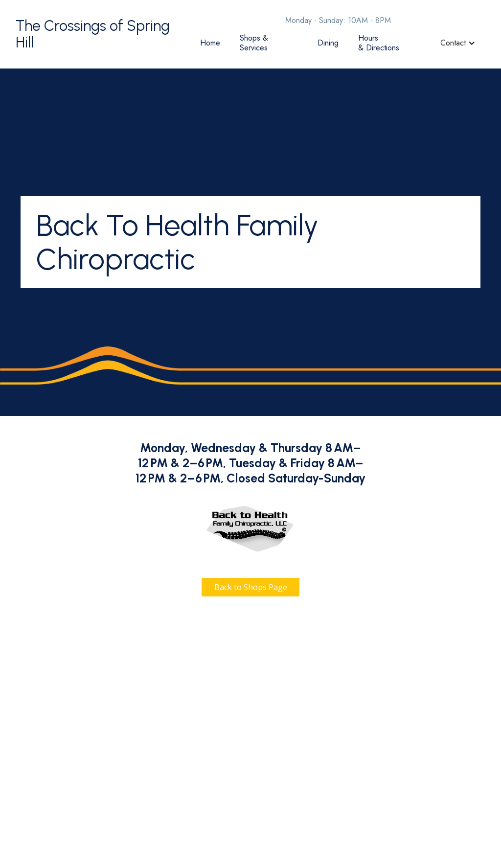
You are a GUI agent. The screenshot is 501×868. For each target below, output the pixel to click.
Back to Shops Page (251, 587)
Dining (328, 43)
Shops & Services (254, 43)
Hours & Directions (379, 43)
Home (210, 43)
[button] (458, 43)
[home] (103, 34)
